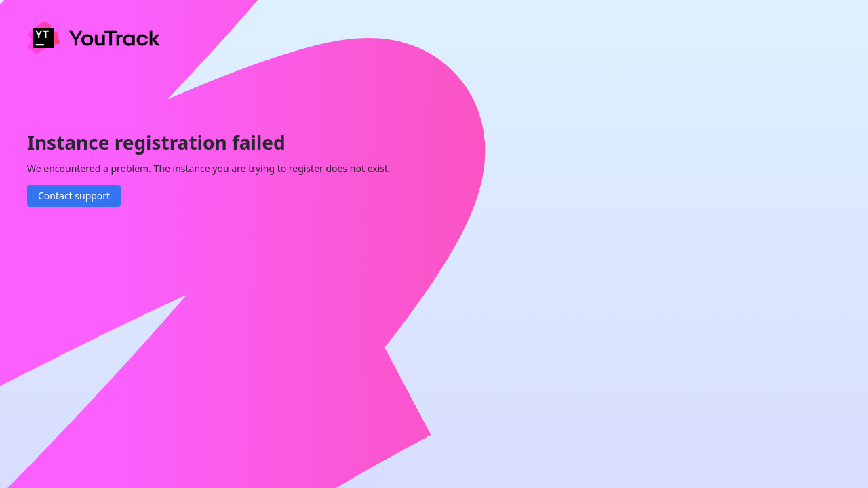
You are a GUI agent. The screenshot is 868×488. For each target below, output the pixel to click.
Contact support (74, 196)
